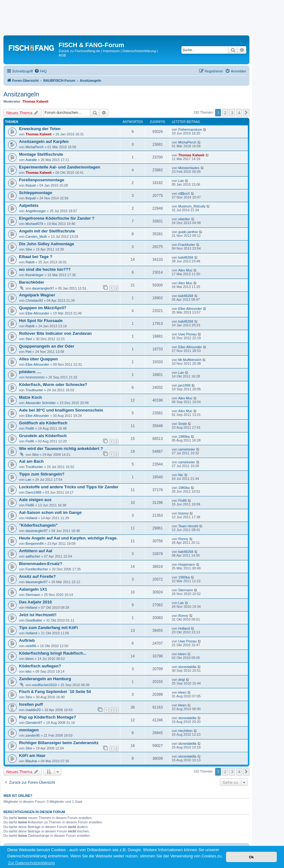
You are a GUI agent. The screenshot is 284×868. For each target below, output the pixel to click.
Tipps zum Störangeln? (42, 474)
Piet (29, 352)
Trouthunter (34, 390)
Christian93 (34, 300)
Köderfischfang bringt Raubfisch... (53, 653)
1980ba (184, 436)
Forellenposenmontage (42, 180)
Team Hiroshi (188, 526)
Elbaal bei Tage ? (36, 257)
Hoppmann (187, 564)
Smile (183, 424)
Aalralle (31, 160)
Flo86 (30, 428)
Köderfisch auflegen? (40, 666)
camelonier (187, 449)
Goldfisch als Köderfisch (43, 423)
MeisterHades (189, 168)
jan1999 (184, 385)
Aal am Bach (31, 461)
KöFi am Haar (32, 756)
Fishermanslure (190, 129)
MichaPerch (35, 147)
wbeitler (184, 219)
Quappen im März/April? (43, 308)
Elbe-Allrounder (37, 313)
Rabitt (30, 262)
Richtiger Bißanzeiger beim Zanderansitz (59, 743)
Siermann (33, 595)
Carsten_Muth (36, 237)
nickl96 (31, 646)
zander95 (33, 735)
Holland (31, 518)
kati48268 (186, 257)
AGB (62, 55)
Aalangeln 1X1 (33, 589)
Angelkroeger (36, 211)
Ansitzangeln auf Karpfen (44, 141)
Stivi (29, 249)
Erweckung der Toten (40, 129)
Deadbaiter (34, 620)
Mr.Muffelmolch (190, 360)
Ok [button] (251, 857)
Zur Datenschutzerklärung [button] (31, 863)
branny (184, 513)
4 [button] (239, 113)
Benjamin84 (35, 544)
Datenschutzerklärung (139, 51)
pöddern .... (30, 372)
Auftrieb (27, 640)
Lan (181, 181)
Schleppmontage (36, 193)
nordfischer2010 (44, 685)
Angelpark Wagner (37, 295)
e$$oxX (184, 193)
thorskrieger (35, 275)
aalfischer (33, 556)
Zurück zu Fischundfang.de (79, 51)
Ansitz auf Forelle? (37, 576)
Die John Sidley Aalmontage (47, 244)
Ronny (183, 539)
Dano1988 (34, 492)
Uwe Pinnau (188, 334)
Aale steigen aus (35, 500)
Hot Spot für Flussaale (41, 321)
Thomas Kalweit (36, 101)
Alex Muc (185, 270)
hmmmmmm (35, 377)
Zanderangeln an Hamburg (45, 679)
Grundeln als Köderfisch (43, 436)
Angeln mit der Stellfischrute (47, 231)
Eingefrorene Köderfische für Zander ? (57, 218)
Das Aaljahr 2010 (35, 602)
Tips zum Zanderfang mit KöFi (48, 628)
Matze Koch (30, 397)
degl (182, 680)
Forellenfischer (37, 569)
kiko (29, 671)
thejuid (31, 185)
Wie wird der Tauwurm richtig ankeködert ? (61, 449)
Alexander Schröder (41, 403)
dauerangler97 (43, 288)
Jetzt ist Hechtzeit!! (38, 615)
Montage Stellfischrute (41, 154)
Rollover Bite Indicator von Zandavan (55, 333)
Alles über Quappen (39, 359)
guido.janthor (188, 232)
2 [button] (225, 113)
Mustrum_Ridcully (192, 206)
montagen (29, 730)
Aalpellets (29, 205)
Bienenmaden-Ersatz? (41, 564)
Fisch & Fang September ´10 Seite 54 (55, 692)
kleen (30, 659)
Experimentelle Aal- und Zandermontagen (60, 167)
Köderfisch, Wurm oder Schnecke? (53, 385)
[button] (246, 113)
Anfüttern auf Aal (36, 551)
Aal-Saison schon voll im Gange (50, 512)
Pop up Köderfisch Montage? (48, 717)
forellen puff (31, 704)
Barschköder (32, 282)
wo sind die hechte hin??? (45, 269)
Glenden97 (34, 723)
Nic (181, 475)
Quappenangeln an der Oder (47, 346)
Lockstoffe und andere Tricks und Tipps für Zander (69, 487)
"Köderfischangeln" (38, 525)
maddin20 (33, 710)
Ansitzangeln (21, 94)
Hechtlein (185, 731)
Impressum (111, 51)
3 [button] (232, 113)
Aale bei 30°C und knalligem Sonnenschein (61, 410)
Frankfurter (187, 245)
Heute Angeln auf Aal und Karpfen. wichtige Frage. (68, 538)
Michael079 (34, 224)
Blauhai (31, 761)
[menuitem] (41, 71)
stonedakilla (187, 667)
